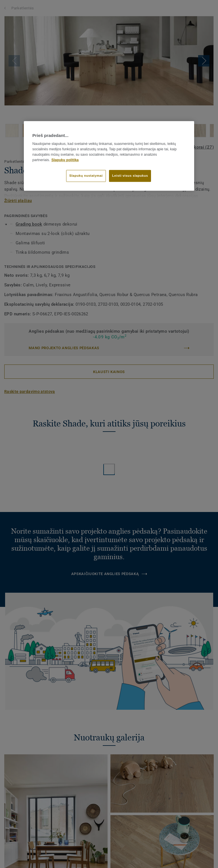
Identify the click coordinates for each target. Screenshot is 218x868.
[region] (109, 156)
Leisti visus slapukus (130, 176)
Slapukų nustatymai (86, 176)
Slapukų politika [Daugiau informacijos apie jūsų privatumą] (65, 160)
